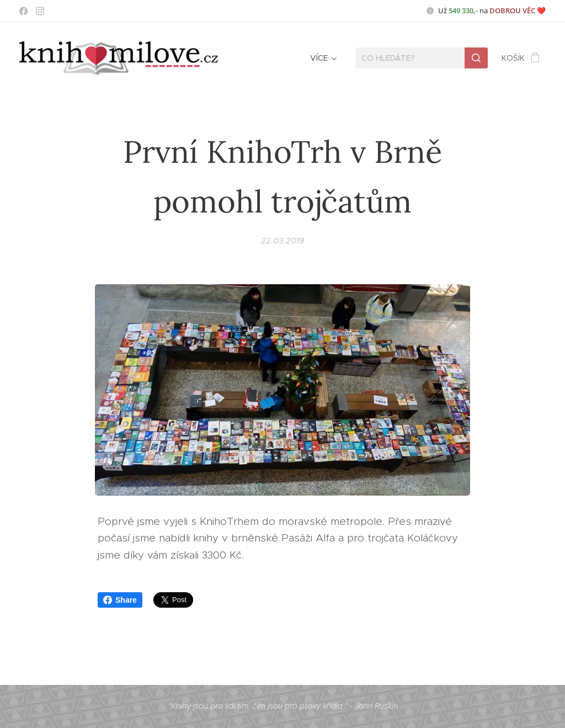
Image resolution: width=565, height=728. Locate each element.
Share (120, 600)
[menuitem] (323, 58)
